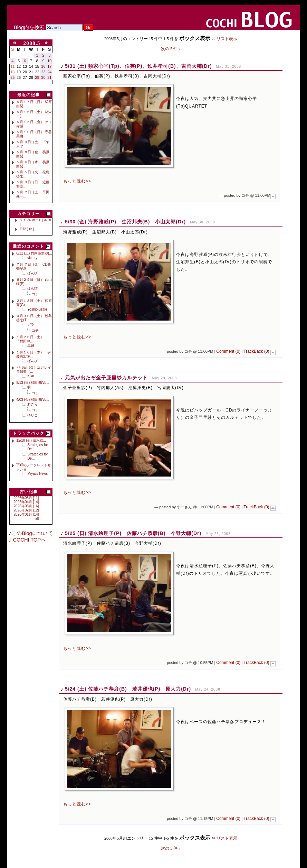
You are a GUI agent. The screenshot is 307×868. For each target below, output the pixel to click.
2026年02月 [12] (26, 510)
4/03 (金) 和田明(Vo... (33, 400)
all (37, 519)
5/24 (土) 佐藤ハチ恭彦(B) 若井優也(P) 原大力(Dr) (128, 689)
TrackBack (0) (256, 351)
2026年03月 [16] (26, 506)
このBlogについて (32, 533)
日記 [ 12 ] (27, 229)
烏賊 (31, 346)
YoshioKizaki (37, 309)
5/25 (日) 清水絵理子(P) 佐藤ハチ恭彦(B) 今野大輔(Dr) (133, 533)
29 (37, 77)
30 (43, 77)
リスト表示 (227, 39)
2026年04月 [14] (26, 502)
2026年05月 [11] (26, 498)
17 (49, 66)
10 (49, 61)
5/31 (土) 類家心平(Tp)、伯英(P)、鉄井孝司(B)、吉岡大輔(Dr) (138, 66)
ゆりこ (32, 415)
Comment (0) (228, 351)
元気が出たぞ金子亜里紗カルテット (106, 378)
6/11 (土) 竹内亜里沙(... (34, 253)
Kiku (31, 376)
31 (49, 77)
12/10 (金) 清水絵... (31, 440)
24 (49, 72)
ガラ (31, 325)
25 (12, 77)
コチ (35, 294)
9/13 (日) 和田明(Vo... (33, 383)
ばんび (32, 273)
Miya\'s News (37, 474)
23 (43, 72)
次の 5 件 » (171, 49)
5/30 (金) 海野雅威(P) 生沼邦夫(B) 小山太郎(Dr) (125, 222)
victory (32, 258)
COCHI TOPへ (29, 540)
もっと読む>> (77, 181)
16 (43, 66)
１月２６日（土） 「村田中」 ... (32, 339)
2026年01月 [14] (26, 514)
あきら (32, 404)
